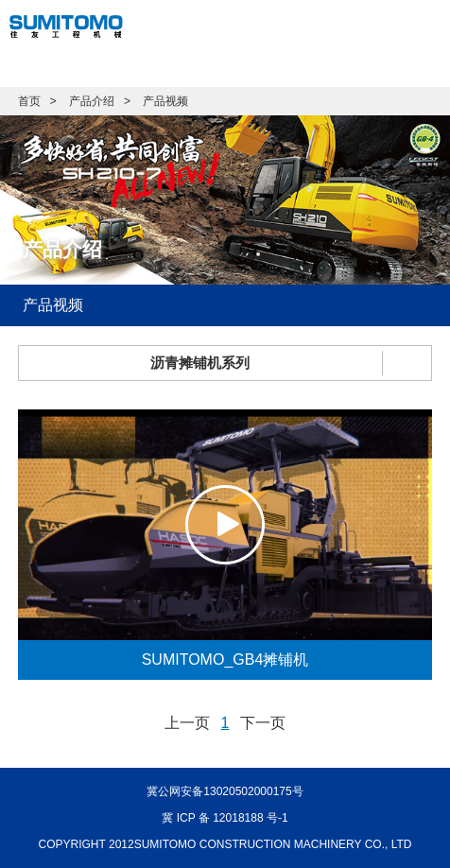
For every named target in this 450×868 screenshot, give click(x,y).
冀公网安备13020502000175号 (225, 791)
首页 (29, 101)
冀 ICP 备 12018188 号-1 (225, 818)
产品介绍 (92, 101)
